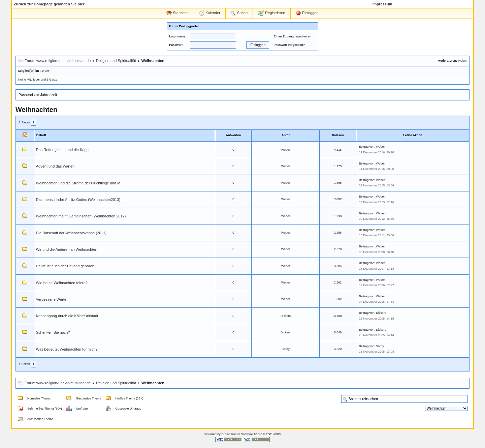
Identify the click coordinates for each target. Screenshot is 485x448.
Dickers (286, 316)
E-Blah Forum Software (237, 434)
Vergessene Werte (51, 299)
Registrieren (271, 13)
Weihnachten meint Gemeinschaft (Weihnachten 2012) (81, 216)
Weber (462, 61)
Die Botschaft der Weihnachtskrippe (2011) (71, 233)
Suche (239, 13)
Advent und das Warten (55, 166)
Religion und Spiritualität (116, 61)
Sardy (286, 349)
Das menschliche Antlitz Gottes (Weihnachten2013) (78, 200)
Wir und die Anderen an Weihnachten (67, 249)
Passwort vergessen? (289, 45)
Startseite (177, 13)
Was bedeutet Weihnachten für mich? (67, 349)
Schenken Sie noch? (53, 332)
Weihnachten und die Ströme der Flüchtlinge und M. (79, 183)
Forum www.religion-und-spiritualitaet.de (58, 61)
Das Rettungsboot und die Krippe (63, 150)
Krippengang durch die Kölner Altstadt (67, 316)
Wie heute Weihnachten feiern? (62, 283)
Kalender (210, 13)
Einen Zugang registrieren (292, 36)
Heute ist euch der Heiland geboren (65, 266)
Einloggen (307, 13)
